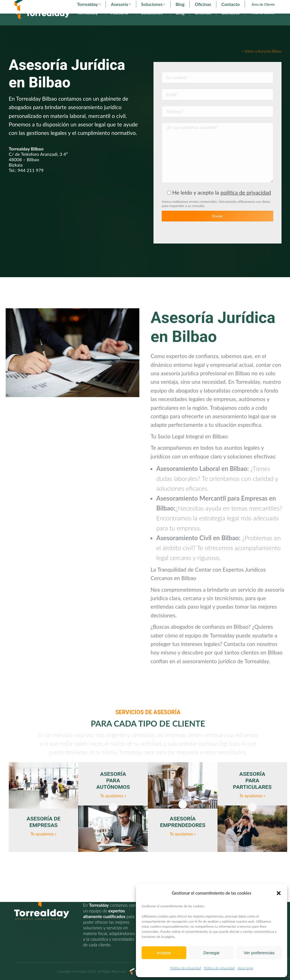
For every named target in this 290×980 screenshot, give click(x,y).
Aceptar (164, 953)
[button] (279, 893)
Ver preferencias (259, 953)
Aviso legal (245, 968)
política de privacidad (246, 203)
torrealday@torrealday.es (90, 5)
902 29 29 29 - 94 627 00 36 (39, 5)
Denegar (212, 953)
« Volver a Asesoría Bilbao (262, 62)
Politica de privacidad (186, 968)
